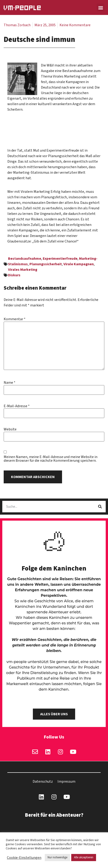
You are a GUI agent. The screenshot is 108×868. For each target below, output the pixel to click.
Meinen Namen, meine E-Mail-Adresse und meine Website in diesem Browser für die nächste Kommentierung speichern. (51, 459)
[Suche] (100, 507)
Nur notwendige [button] (57, 857)
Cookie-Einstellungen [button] (24, 858)
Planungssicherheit (46, 264)
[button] (101, 7)
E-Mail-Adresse (17, 406)
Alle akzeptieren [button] (84, 857)
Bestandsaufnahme (25, 259)
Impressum (66, 781)
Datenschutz (43, 781)
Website (10, 429)
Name (10, 383)
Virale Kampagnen (79, 264)
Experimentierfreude (60, 259)
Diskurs (14, 275)
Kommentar (15, 319)
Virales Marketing (23, 270)
